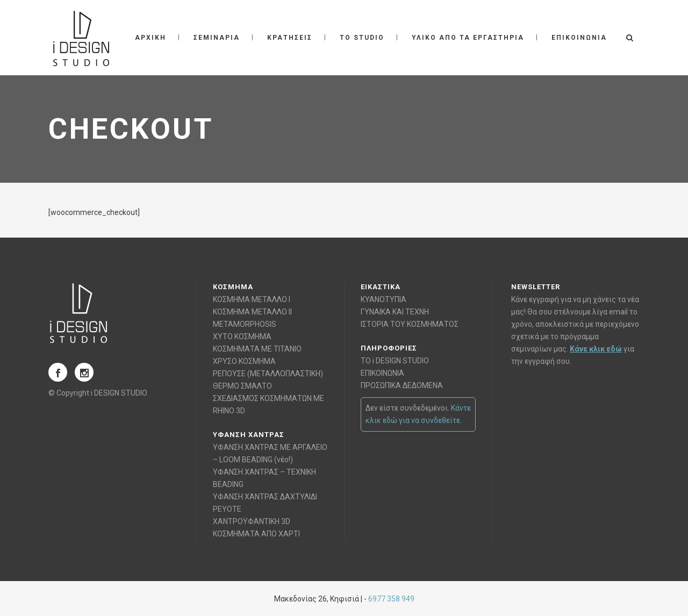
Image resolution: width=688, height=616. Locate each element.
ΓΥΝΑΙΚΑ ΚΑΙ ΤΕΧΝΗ (395, 312)
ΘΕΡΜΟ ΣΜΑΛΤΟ (242, 386)
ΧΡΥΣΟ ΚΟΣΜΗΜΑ (244, 361)
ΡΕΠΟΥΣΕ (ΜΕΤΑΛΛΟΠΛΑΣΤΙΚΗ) (268, 374)
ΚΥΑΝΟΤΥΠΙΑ (384, 299)
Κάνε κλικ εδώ (596, 349)
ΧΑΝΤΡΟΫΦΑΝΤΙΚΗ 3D (252, 521)
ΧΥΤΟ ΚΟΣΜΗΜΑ (242, 336)
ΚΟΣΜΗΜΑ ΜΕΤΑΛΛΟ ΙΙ (252, 312)
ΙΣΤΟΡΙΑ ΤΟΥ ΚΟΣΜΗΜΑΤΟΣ (410, 324)
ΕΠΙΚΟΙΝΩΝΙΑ (382, 373)
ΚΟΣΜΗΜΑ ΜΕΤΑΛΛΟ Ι (252, 299)
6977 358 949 (391, 599)
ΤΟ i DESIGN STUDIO (395, 361)
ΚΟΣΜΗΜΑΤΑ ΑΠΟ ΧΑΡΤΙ (256, 534)
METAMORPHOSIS (245, 324)
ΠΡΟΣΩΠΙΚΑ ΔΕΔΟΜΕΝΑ (402, 385)
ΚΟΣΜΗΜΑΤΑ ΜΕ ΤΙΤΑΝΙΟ (257, 349)
